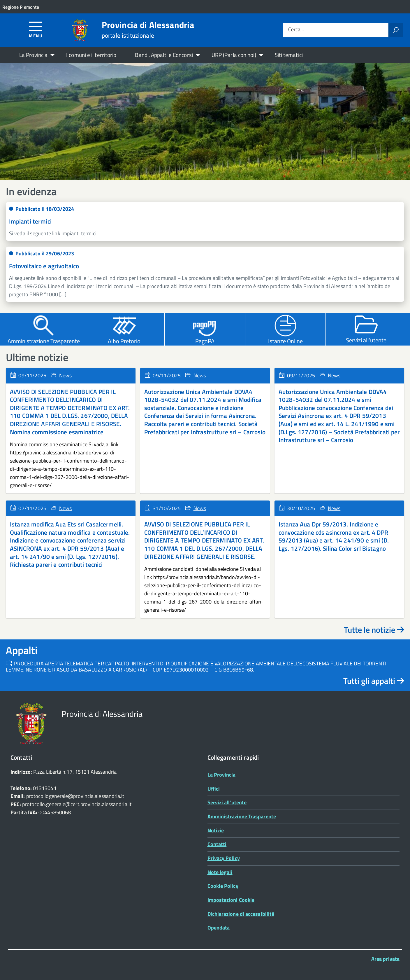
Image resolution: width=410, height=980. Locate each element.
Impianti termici (30, 221)
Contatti (217, 844)
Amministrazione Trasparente (242, 816)
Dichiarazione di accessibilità (241, 914)
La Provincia (33, 55)
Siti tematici (289, 55)
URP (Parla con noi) (234, 55)
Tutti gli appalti (374, 681)
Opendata (219, 928)
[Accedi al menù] (36, 29)
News (66, 375)
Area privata (385, 959)
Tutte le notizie (374, 630)
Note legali (220, 872)
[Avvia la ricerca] (396, 30)
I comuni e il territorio (91, 55)
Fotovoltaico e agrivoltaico (44, 266)
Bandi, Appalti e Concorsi (164, 55)
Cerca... (296, 30)
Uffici (214, 789)
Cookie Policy (223, 886)
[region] (205, 121)
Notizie (216, 830)
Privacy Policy (224, 858)
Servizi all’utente (227, 802)
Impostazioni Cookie (231, 900)
